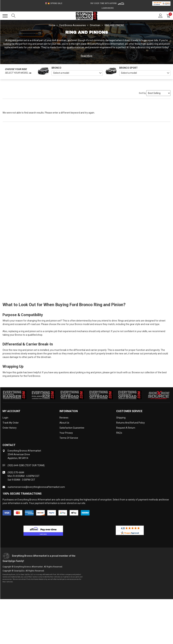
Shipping (121, 418)
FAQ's (119, 433)
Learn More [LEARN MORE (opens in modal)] (108, 8)
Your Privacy (66, 433)
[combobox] (77, 73)
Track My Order (11, 423)
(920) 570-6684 (16, 472)
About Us (64, 423)
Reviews (64, 418)
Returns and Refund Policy (131, 423)
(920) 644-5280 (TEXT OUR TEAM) (26, 465)
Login (5, 418)
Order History (10, 428)
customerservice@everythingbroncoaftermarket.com (36, 487)
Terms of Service (69, 438)
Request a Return (126, 428)
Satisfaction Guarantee (72, 428)
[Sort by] (158, 93)
